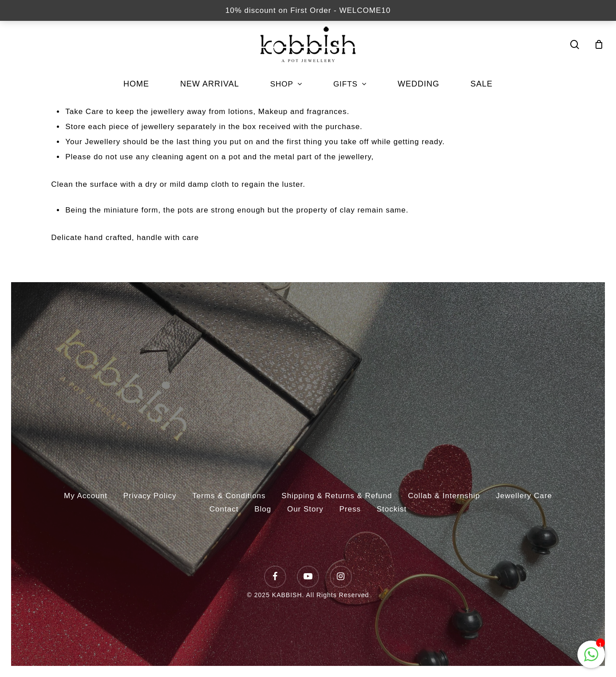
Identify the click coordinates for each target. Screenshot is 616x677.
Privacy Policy (150, 496)
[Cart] (599, 44)
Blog (263, 509)
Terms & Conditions (229, 496)
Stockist (392, 509)
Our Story (305, 509)
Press (350, 509)
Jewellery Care (524, 496)
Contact (224, 509)
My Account (86, 496)
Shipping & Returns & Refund (337, 496)
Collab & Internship (444, 496)
